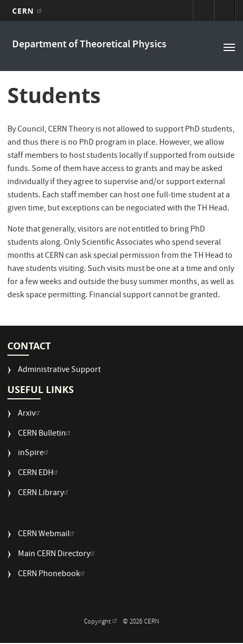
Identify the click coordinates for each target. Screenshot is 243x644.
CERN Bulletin (46, 434)
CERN (28, 11)
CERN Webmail (47, 535)
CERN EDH (39, 474)
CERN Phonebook (53, 575)
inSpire (35, 454)
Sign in (203, 11)
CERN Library (45, 494)
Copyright (102, 622)
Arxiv (30, 414)
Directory (225, 11)
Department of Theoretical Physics (89, 45)
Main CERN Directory (58, 555)
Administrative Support (59, 371)
